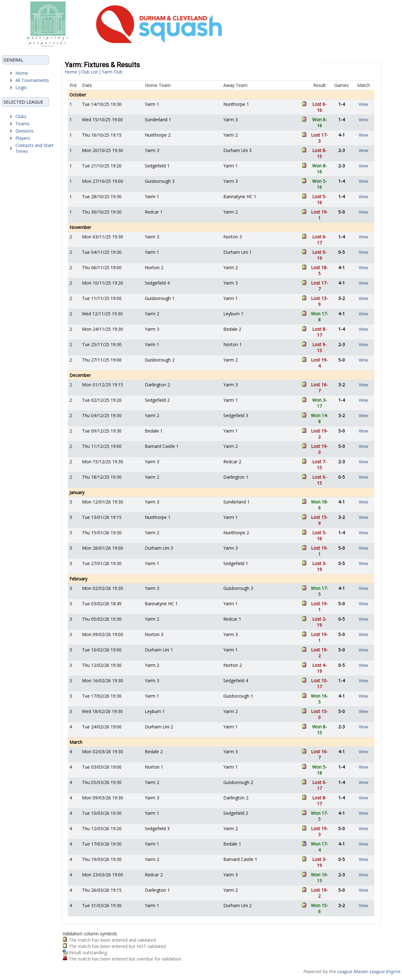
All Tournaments (32, 80)
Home (22, 73)
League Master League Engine (369, 971)
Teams (22, 124)
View (363, 104)
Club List (89, 72)
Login (21, 87)
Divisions (24, 131)
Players (23, 138)
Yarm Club (112, 72)
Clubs (21, 116)
